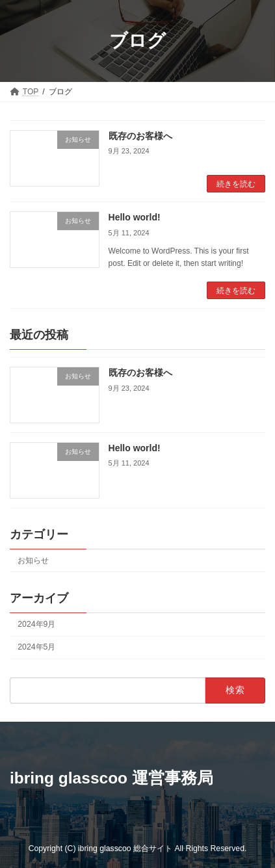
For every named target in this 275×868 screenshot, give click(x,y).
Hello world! (135, 217)
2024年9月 (36, 624)
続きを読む (236, 184)
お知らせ (33, 560)
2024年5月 (36, 647)
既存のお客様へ (140, 136)
